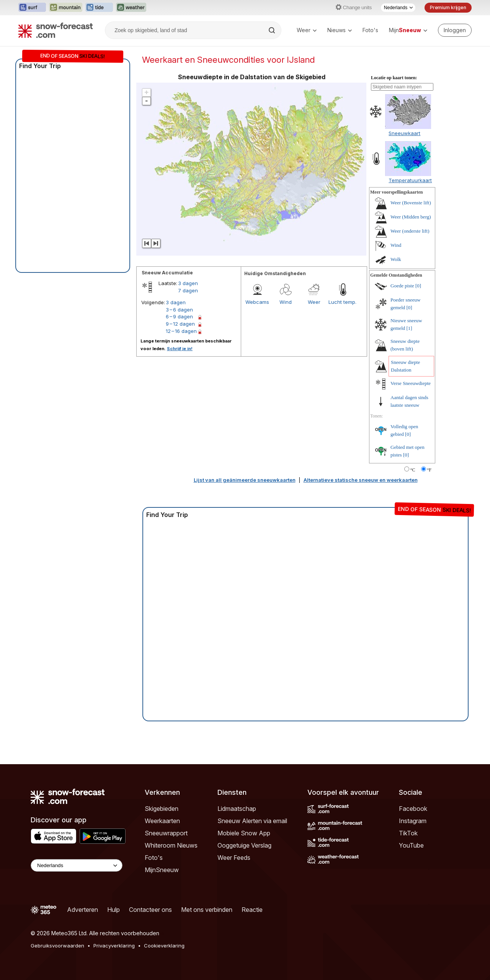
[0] (418, 286)
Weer (307, 30)
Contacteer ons (150, 910)
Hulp (114, 910)
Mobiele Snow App (244, 833)
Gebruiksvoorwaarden (57, 946)
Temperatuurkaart (410, 180)
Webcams (257, 302)
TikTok (408, 833)
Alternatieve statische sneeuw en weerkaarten (361, 480)
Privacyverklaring (114, 946)
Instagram (413, 821)
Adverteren (82, 910)
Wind (286, 302)
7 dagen (188, 290)
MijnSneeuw (162, 870)
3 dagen (188, 283)
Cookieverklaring (164, 946)
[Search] (273, 30)
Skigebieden (162, 809)
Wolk (396, 259)
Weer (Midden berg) (411, 217)
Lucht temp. (342, 302)
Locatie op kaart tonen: (394, 78)
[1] (409, 328)
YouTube (411, 845)
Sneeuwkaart (404, 133)
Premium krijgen (448, 7)
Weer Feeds (234, 858)
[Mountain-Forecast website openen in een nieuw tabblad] (66, 8)
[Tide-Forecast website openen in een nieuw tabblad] (99, 8)
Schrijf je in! (180, 349)
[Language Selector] (77, 865)
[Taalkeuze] (398, 8)
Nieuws (340, 30)
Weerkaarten (162, 821)
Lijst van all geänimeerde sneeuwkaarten (245, 480)
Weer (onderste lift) (410, 231)
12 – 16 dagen (181, 331)
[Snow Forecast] (56, 30)
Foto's (370, 30)
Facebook (413, 809)
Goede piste (402, 286)
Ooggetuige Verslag (244, 845)
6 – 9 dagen (179, 316)
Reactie (252, 910)
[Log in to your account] (455, 30)
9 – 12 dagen (180, 324)
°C (413, 470)
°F (429, 470)
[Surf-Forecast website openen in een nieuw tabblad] (32, 8)
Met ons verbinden (207, 910)
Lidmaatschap (237, 809)
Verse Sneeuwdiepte (411, 383)
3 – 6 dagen (179, 310)
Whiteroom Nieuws (171, 845)
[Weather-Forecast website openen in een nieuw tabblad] (131, 8)
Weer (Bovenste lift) (411, 203)
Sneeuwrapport (166, 833)
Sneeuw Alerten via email (252, 821)
